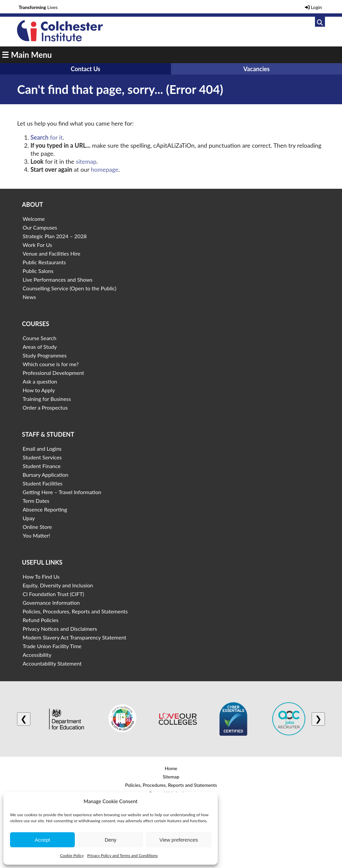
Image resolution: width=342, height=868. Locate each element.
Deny (110, 840)
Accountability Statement (52, 663)
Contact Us (86, 69)
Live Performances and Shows (58, 279)
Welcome (34, 219)
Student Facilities (43, 483)
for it (46, 137)
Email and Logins (42, 449)
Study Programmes (45, 355)
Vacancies (256, 69)
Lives (38, 7)
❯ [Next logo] (318, 719)
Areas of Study (40, 347)
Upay (29, 518)
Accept (42, 840)
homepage (105, 169)
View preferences (179, 840)
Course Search (40, 338)
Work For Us (37, 245)
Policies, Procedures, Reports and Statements (75, 611)
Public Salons (38, 271)
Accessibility (37, 655)
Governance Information (51, 603)
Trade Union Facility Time (52, 646)
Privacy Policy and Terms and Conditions (122, 855)
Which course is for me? (51, 364)
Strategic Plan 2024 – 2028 (55, 236)
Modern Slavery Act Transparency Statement (74, 637)
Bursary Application (46, 475)
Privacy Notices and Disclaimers (60, 629)
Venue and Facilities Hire (52, 253)
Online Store (37, 527)
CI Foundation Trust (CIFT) (53, 594)
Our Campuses (40, 227)
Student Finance (42, 466)
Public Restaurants (44, 262)
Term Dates (36, 501)
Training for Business (47, 399)
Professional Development (53, 373)
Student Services (42, 457)
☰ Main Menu (27, 55)
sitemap (86, 161)
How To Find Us (41, 576)
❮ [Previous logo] (24, 719)
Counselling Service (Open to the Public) (69, 288)
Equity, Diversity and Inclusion (58, 585)
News (29, 297)
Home (171, 768)
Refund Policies (41, 620)
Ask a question (40, 381)
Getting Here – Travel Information (62, 492)
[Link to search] (320, 22)
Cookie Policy (72, 855)
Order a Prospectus (45, 407)
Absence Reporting (45, 509)
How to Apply (39, 390)
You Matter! (36, 535)
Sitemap (171, 777)
